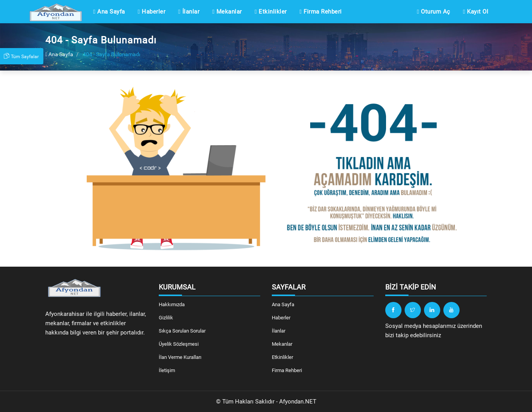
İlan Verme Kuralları (180, 357)
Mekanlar (227, 12)
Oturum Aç (434, 12)
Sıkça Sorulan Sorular (182, 331)
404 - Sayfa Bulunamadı (112, 54)
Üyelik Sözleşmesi (179, 344)
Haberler (152, 12)
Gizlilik (166, 318)
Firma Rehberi (321, 12)
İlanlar (189, 12)
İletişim (167, 370)
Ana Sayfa (109, 12)
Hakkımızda (172, 304)
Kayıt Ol (476, 12)
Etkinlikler (271, 12)
